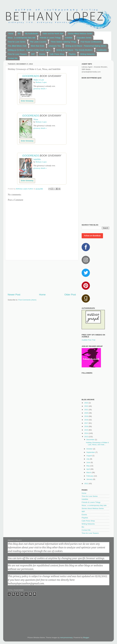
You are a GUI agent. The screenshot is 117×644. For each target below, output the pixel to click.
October (90, 449)
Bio (19, 33)
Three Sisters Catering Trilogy (63, 42)
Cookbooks (102, 50)
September (91, 452)
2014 (87, 433)
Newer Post (14, 295)
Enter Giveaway (27, 101)
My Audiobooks (32, 33)
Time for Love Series (17, 42)
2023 (87, 403)
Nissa (36, 119)
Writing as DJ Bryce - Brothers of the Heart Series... (30, 50)
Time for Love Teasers (17, 54)
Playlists (72, 54)
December (91, 440)
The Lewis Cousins (38, 42)
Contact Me (13, 58)
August (89, 456)
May (88, 466)
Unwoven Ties (55, 46)
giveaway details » (40, 89)
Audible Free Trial (88, 340)
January (90, 479)
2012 (87, 484)
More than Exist (38, 46)
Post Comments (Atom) (27, 300)
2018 (87, 420)
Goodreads (31, 76)
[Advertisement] (42, 277)
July (88, 459)
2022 (87, 406)
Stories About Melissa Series (80, 33)
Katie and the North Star (53, 33)
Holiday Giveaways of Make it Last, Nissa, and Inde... (97, 444)
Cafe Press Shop (57, 54)
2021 (87, 410)
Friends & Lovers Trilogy (50, 38)
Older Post (70, 295)
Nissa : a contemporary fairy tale (22, 38)
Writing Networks (87, 54)
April (88, 469)
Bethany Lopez (41, 82)
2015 (87, 430)
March (89, 472)
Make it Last (39, 80)
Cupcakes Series (84, 38)
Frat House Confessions (91, 42)
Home (11, 33)
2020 (87, 413)
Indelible (69, 38)
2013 (87, 437)
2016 (87, 426)
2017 (87, 423)
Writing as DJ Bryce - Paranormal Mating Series (86, 46)
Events (42, 54)
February (90, 476)
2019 (87, 416)
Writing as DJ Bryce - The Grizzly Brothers (74, 50)
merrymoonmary (66, 638)
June (89, 462)
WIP (33, 54)
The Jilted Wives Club (17, 46)
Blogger (86, 638)
